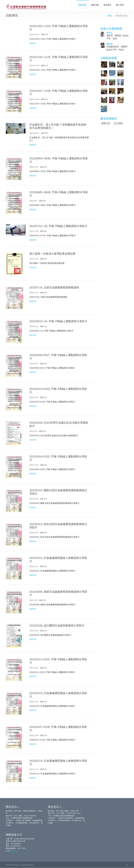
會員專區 (108, 5)
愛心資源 (120, 5)
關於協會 (83, 5)
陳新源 (110, 44)
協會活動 (95, 5)
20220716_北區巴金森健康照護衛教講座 (54, 287)
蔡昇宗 (110, 33)
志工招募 (118, 123)
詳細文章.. (33, 43)
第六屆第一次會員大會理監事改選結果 (52, 254)
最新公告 (106, 123)
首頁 (110, 16)
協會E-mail (15, 851)
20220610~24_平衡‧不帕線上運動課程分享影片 (58, 321)
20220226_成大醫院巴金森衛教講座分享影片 (57, 626)
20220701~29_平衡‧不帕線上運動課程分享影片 (58, 226)
